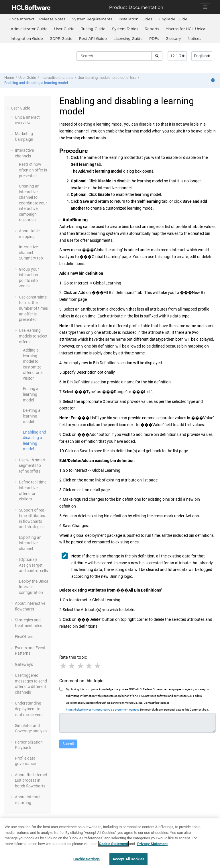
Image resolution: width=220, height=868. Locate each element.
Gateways (24, 664)
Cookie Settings (87, 862)
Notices (194, 38)
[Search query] (119, 56)
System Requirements (92, 19)
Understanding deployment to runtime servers (29, 709)
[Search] (157, 56)
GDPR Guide (61, 38)
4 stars (89, 666)
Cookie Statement (113, 847)
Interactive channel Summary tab (31, 252)
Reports (152, 29)
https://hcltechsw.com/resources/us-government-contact (102, 710)
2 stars (72, 666)
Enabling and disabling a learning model (36, 83)
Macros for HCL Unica (185, 29)
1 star (64, 666)
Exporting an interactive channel (30, 543)
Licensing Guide (128, 38)
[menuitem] (21, 19)
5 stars (98, 666)
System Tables (125, 29)
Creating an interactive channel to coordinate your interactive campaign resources (33, 203)
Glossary (173, 38)
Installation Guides (135, 19)
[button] (9, 108)
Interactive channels (57, 78)
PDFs (154, 38)
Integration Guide (27, 38)
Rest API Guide (93, 38)
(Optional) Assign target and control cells (33, 565)
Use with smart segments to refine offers (32, 466)
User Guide (64, 29)
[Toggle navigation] (205, 7)
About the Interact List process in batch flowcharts (31, 780)
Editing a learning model (31, 394)
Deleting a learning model (32, 416)
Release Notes (52, 19)
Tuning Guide (93, 29)
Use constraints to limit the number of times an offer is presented (33, 308)
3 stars (81, 666)
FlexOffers (24, 637)
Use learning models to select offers (107, 78)
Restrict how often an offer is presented (33, 170)
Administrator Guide (29, 29)
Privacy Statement (152, 847)
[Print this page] (213, 80)
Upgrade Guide (173, 19)
